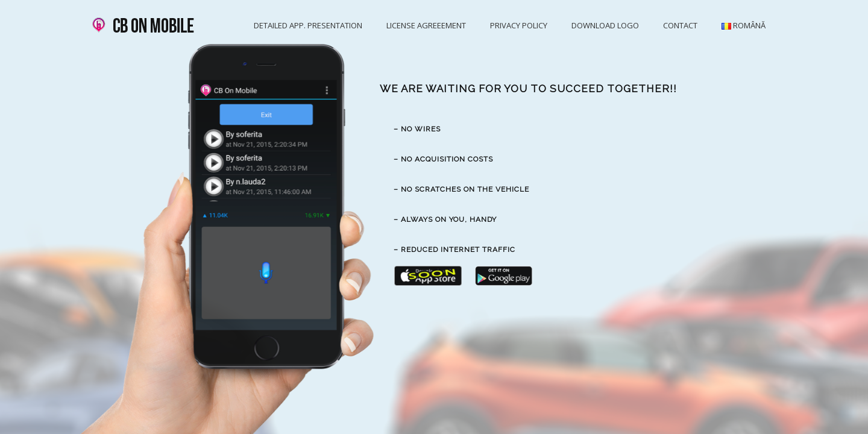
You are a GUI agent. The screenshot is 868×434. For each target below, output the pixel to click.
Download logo (605, 25)
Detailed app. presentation (308, 25)
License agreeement (426, 25)
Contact (680, 25)
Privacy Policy (519, 25)
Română (744, 25)
